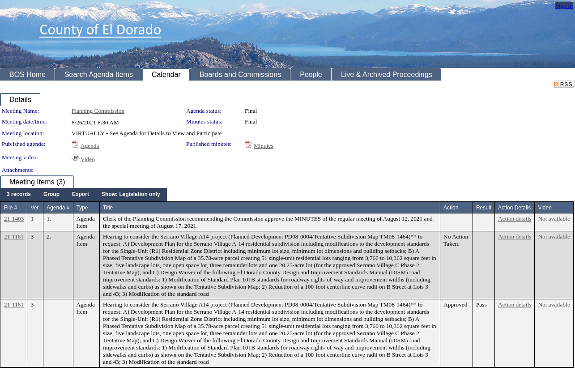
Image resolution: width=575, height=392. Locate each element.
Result (484, 208)
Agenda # (58, 208)
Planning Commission (98, 111)
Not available (554, 219)
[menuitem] (19, 195)
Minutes (264, 146)
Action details (515, 219)
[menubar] (83, 195)
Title (108, 208)
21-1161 (14, 236)
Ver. (35, 208)
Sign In (564, 6)
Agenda (90, 146)
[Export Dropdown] (81, 195)
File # (11, 208)
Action (451, 208)
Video (88, 159)
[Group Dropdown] (51, 195)
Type (82, 208)
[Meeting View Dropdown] (131, 195)
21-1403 (14, 219)
